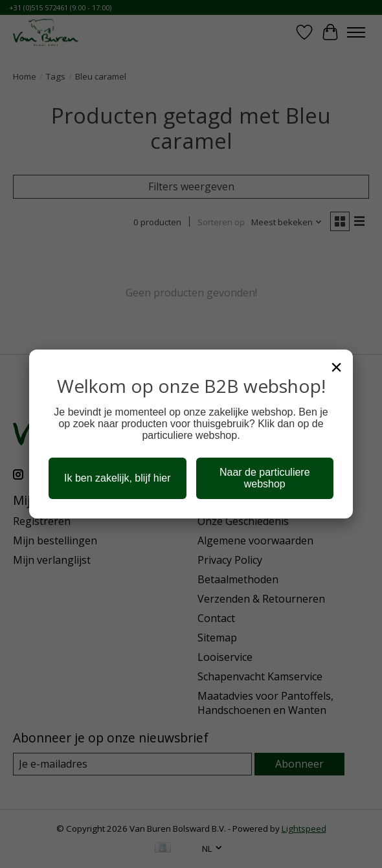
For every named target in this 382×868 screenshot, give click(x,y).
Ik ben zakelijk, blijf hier (118, 478)
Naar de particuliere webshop (265, 478)
